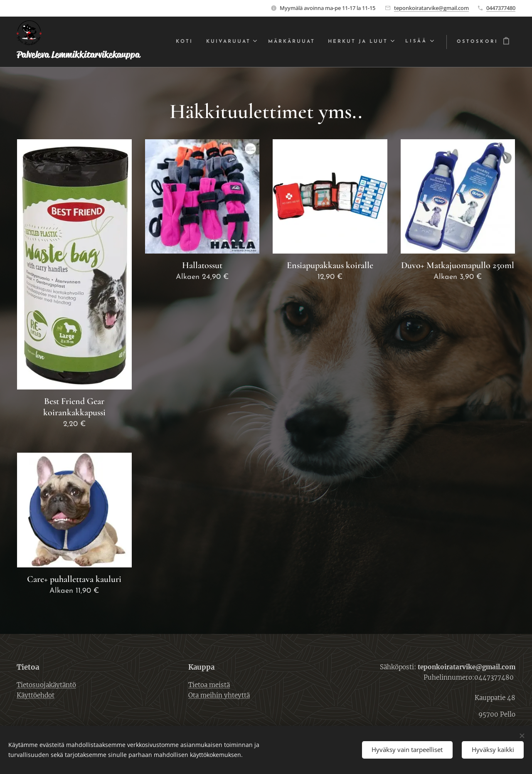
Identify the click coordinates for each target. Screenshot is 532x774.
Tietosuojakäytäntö (46, 684)
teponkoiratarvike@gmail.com (431, 8)
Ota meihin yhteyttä (219, 695)
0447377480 (501, 8)
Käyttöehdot (36, 695)
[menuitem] (180, 42)
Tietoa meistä (209, 684)
